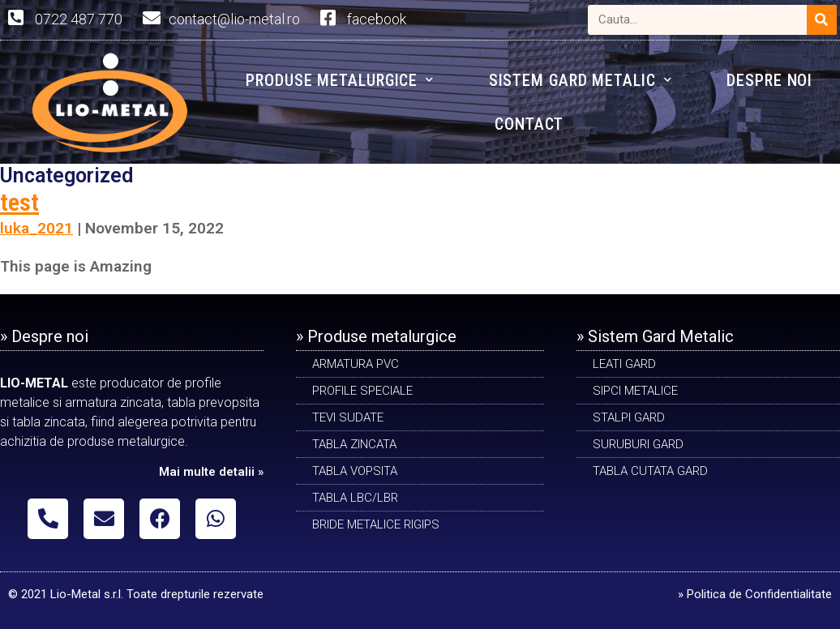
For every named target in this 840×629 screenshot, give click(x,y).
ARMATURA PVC (356, 364)
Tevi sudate (348, 417)
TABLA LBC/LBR (355, 498)
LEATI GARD (624, 364)
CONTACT (529, 124)
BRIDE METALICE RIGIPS (376, 524)
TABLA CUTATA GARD (650, 471)
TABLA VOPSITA (355, 471)
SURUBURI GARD (638, 444)
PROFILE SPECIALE (362, 391)
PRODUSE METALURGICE (340, 80)
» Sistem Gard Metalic (655, 336)
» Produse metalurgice (376, 336)
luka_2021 (36, 228)
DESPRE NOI (769, 80)
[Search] (822, 20)
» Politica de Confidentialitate (755, 594)
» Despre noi (44, 336)
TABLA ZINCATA (354, 444)
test (19, 202)
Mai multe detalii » (211, 472)
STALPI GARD (629, 417)
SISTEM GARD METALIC (581, 80)
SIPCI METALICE (635, 391)
